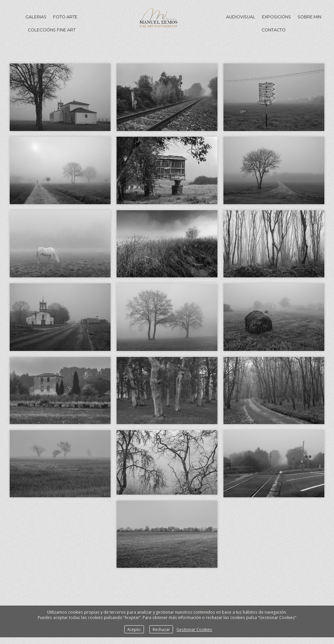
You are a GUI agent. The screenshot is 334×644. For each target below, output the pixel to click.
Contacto (274, 30)
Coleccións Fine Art (52, 30)
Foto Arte (65, 17)
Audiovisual (241, 17)
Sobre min (309, 17)
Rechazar (161, 629)
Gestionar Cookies (194, 629)
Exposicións (276, 17)
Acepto (134, 629)
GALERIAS (36, 17)
